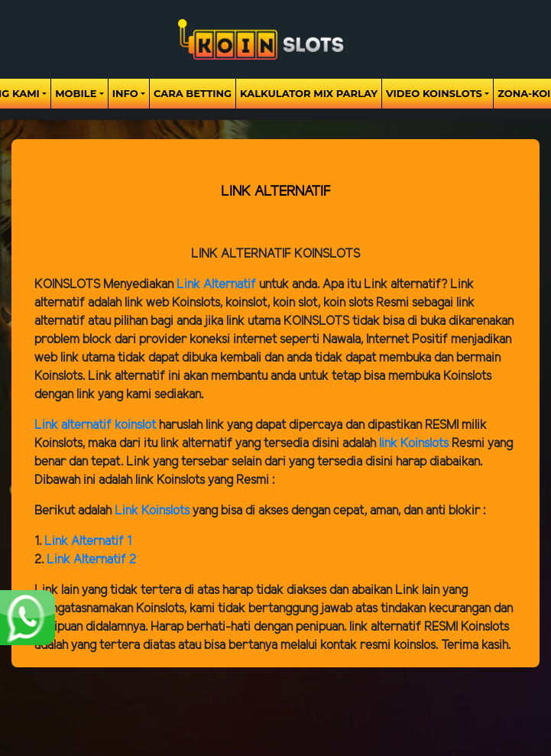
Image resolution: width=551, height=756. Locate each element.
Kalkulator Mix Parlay (309, 93)
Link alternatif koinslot (95, 425)
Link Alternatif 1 (88, 542)
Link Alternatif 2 (91, 560)
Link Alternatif (216, 285)
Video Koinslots (434, 93)
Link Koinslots (152, 511)
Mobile (76, 93)
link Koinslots (414, 444)
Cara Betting (193, 93)
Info (125, 93)
